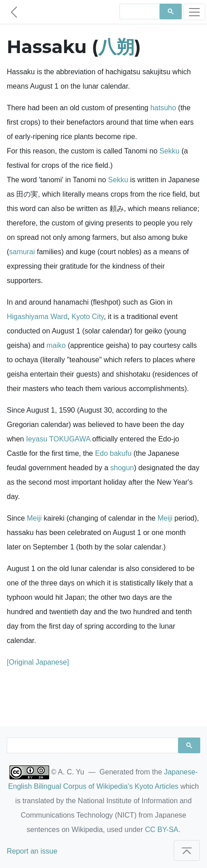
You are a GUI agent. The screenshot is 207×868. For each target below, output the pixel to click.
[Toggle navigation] (194, 12)
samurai (22, 252)
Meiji (34, 518)
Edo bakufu (113, 453)
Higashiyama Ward (37, 317)
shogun (122, 468)
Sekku (170, 151)
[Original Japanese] (38, 662)
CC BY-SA (161, 830)
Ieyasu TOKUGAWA (58, 439)
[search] (139, 12)
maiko (56, 345)
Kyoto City (87, 317)
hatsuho (163, 108)
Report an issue (32, 851)
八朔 (116, 47)
